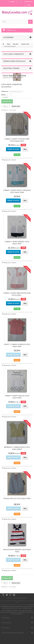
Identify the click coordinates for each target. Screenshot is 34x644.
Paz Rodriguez (22, 612)
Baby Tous (25, 611)
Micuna (20, 614)
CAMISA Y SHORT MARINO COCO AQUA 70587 (17, 243)
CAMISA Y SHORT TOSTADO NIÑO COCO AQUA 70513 (17, 140)
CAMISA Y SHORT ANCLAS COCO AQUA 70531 (17, 397)
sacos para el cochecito (15, 606)
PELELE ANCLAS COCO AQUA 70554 (17, 499)
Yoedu (13, 614)
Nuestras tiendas (11, 68)
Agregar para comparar (10, 160)
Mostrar (4, 95)
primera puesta (10, 608)
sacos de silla (25, 606)
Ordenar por (5, 91)
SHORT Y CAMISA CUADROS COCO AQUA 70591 (17, 345)
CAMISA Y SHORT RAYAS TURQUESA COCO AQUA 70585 (17, 191)
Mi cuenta (5, 628)
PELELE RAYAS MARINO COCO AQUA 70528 (17, 551)
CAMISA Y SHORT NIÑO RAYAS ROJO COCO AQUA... (17, 294)
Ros (16, 614)
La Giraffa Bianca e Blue (11, 612)
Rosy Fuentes (30, 612)
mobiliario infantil (27, 608)
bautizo (16, 608)
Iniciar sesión (29, 2)
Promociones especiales (14, 61)
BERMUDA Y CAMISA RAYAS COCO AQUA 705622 (17, 448)
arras (20, 608)
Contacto (29, 5)
